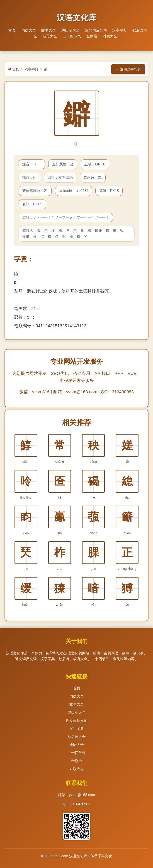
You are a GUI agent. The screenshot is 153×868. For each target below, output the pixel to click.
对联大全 (110, 36)
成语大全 (50, 36)
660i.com (61, 856)
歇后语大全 (77, 737)
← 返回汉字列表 (128, 69)
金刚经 (92, 36)
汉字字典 (119, 30)
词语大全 (29, 30)
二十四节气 (72, 36)
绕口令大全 (70, 30)
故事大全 (49, 30)
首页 (12, 30)
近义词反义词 (96, 30)
